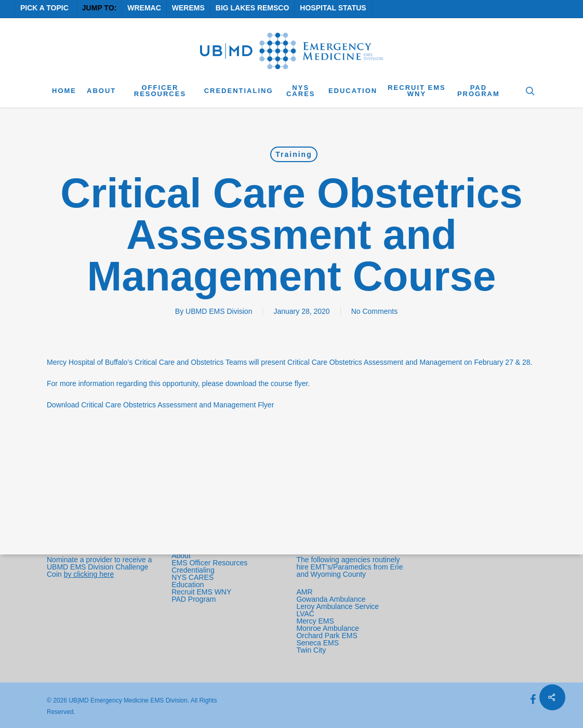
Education (188, 585)
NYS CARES (194, 577)
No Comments (374, 311)
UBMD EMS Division (219, 311)
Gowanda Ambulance (331, 599)
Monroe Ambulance (328, 628)
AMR (304, 592)
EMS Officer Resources (209, 563)
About (181, 555)
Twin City (312, 650)
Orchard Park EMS (327, 636)
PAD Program (194, 599)
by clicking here (89, 574)
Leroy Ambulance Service (337, 606)
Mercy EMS (315, 621)
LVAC (306, 614)
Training (294, 154)
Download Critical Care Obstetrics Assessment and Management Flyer (160, 405)
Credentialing (193, 570)
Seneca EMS (319, 643)
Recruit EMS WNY (202, 592)
